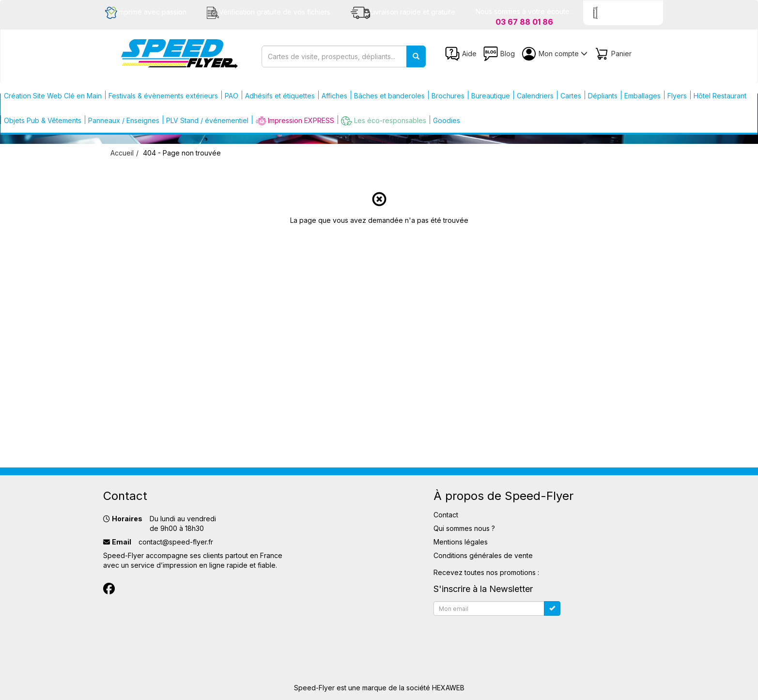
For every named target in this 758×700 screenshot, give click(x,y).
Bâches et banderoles (389, 96)
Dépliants (603, 96)
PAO (232, 96)
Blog (499, 54)
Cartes (571, 96)
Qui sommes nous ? (464, 528)
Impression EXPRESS (295, 121)
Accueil (122, 153)
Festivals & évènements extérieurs (163, 96)
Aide (461, 54)
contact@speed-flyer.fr (176, 542)
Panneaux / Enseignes (124, 120)
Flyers (677, 96)
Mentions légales (461, 542)
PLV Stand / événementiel (207, 120)
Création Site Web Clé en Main (53, 96)
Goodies (447, 120)
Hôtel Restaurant (720, 96)
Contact (446, 515)
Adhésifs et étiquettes (280, 96)
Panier (613, 54)
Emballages (642, 96)
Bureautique (491, 96)
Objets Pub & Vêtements (43, 120)
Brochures (448, 96)
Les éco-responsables (384, 121)
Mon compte (555, 54)
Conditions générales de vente (483, 555)
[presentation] (507, 638)
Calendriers (535, 96)
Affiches (334, 96)
